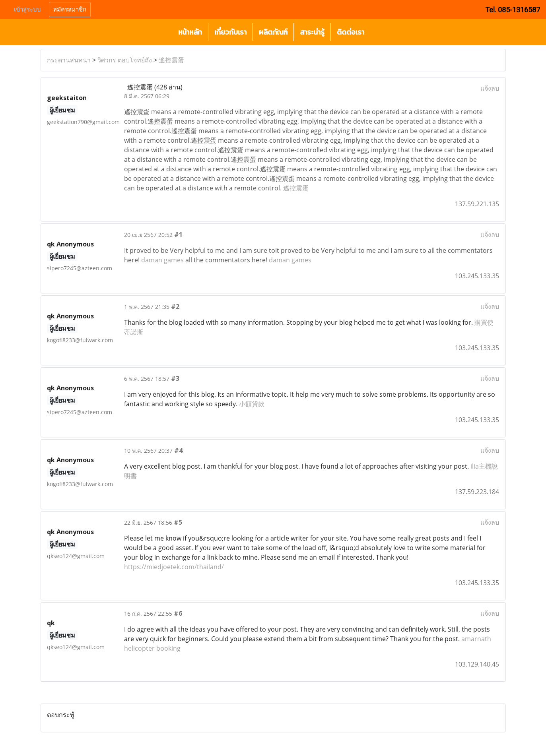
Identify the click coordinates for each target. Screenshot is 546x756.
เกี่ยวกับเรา (230, 32)
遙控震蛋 (171, 60)
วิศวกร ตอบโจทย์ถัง (125, 60)
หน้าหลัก (190, 32)
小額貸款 (252, 404)
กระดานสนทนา (69, 60)
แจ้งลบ (490, 88)
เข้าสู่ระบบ (27, 10)
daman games (162, 260)
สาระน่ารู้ (312, 32)
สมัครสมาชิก (70, 10)
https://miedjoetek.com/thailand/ (174, 567)
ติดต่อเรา (351, 32)
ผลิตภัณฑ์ (273, 32)
